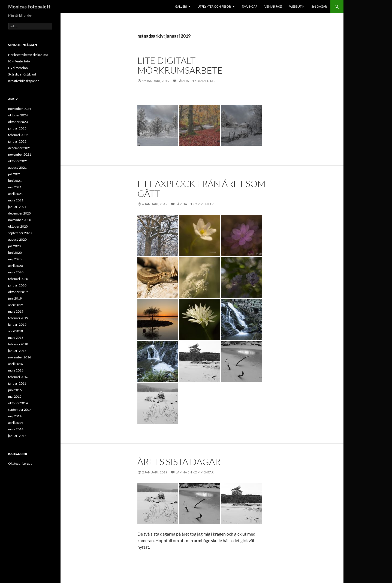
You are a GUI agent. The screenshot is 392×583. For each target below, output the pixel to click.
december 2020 (19, 213)
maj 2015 (15, 396)
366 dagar (319, 6)
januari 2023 (17, 128)
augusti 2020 (17, 239)
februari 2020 (18, 279)
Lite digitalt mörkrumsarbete (180, 65)
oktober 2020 (18, 226)
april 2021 (16, 194)
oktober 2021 (18, 161)
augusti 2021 (17, 167)
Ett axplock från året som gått (201, 188)
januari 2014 (17, 436)
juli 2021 (14, 174)
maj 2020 (15, 259)
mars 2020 (16, 272)
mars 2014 (16, 429)
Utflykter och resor (214, 6)
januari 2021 (17, 207)
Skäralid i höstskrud (22, 74)
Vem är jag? (273, 6)
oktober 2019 (18, 292)
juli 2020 (14, 246)
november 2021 (20, 154)
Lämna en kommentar (197, 81)
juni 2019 (15, 298)
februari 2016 (18, 377)
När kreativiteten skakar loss (28, 55)
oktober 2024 (18, 115)
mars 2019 (16, 311)
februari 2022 (18, 135)
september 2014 (20, 410)
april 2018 (16, 331)
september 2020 (20, 233)
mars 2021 (16, 200)
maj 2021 (15, 187)
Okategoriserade (20, 463)
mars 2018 (16, 338)
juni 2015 (15, 390)
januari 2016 (17, 383)
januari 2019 (17, 324)
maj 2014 (15, 416)
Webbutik (297, 6)
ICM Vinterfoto (19, 61)
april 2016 (16, 364)
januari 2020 (17, 285)
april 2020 (16, 266)
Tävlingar (250, 6)
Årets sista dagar (179, 462)
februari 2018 (18, 344)
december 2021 (19, 148)
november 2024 (20, 109)
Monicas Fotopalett (29, 7)
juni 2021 (15, 181)
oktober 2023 (18, 122)
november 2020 (20, 220)
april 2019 (16, 305)
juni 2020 (15, 253)
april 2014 (16, 423)
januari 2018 (17, 351)
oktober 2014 (18, 403)
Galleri (181, 6)
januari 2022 (17, 141)
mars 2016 (16, 370)
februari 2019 (18, 318)
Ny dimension (18, 68)
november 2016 (20, 357)
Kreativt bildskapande (24, 81)
